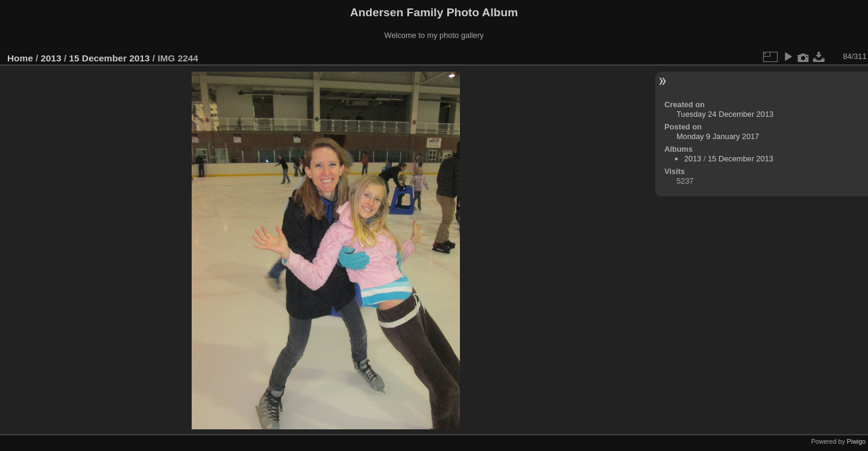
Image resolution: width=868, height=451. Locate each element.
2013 (51, 58)
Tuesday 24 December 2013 (725, 114)
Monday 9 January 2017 (718, 136)
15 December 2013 (109, 58)
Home (20, 58)
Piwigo (856, 441)
